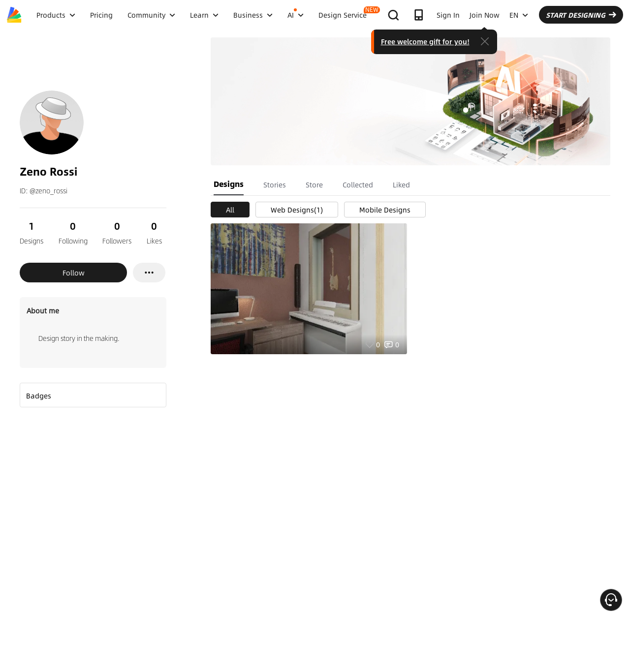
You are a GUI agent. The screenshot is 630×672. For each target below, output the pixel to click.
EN (519, 15)
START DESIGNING (581, 15)
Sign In (448, 15)
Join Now (485, 15)
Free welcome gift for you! (425, 41)
